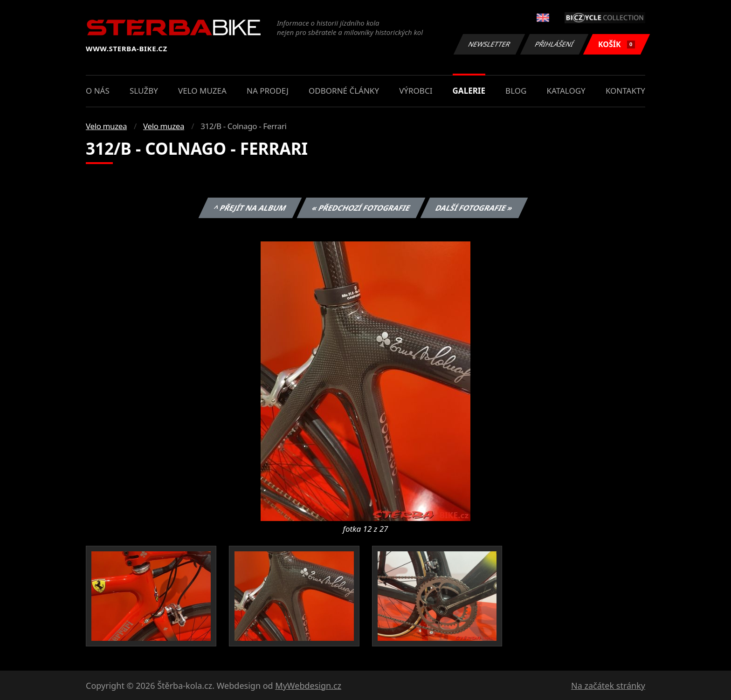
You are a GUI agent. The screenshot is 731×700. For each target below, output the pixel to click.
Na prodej (268, 91)
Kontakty (625, 91)
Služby (144, 91)
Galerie (469, 91)
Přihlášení (554, 44)
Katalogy (566, 91)
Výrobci (416, 91)
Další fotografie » (474, 208)
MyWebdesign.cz (308, 686)
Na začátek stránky (608, 686)
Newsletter (489, 44)
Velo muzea (202, 91)
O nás (98, 91)
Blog (516, 91)
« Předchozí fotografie (361, 208)
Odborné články (344, 91)
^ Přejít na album (250, 208)
